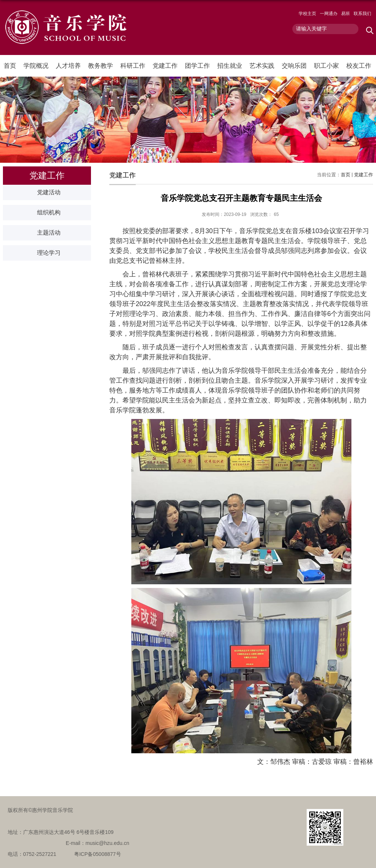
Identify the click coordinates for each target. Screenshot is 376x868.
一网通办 (329, 14)
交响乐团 (294, 66)
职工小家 (326, 66)
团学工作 (197, 66)
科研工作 (133, 66)
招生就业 (230, 66)
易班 (346, 14)
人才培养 (68, 66)
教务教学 (101, 66)
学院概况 (36, 66)
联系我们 (362, 14)
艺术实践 (262, 66)
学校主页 (307, 14)
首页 (10, 66)
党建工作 (165, 66)
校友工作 (359, 66)
